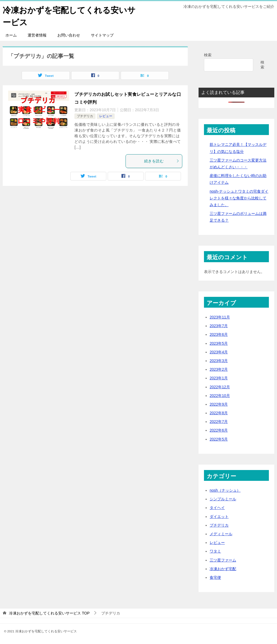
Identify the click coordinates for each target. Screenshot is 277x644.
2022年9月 (219, 404)
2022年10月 (220, 396)
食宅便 (215, 577)
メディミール (221, 534)
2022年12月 (220, 387)
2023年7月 (219, 326)
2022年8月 (219, 413)
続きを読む (162, 161)
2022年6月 (219, 430)
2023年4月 (219, 352)
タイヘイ (217, 508)
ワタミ (215, 551)
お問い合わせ (69, 35)
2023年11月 (220, 317)
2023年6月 (219, 334)
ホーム (11, 35)
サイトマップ (102, 35)
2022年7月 (219, 422)
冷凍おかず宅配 (223, 569)
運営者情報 (37, 35)
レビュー (106, 116)
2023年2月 (219, 369)
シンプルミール (223, 499)
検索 (208, 55)
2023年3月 (219, 361)
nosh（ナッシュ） (225, 490)
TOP (49, 613)
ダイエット (219, 517)
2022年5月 (219, 439)
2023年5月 (219, 343)
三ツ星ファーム (223, 560)
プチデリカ (85, 116)
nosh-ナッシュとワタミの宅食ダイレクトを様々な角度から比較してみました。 (239, 198)
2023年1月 (219, 378)
